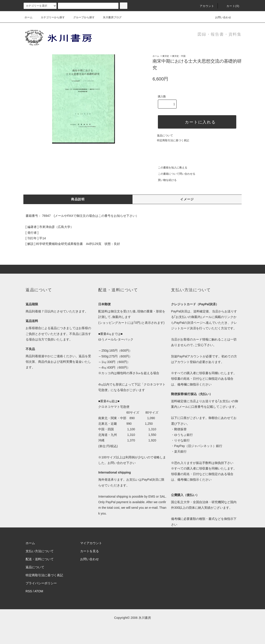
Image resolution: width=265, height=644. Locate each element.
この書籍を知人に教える (170, 168)
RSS (29, 591)
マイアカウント (91, 543)
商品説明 (78, 199)
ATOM (39, 591)
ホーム (29, 17)
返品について (165, 135)
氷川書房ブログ (110, 17)
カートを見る (90, 551)
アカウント (204, 6)
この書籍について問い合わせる (174, 174)
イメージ (187, 199)
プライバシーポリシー (41, 583)
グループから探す (81, 17)
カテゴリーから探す (50, 17)
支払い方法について (40, 551)
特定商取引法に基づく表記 (173, 140)
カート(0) (230, 6)
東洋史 (166, 56)
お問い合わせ (220, 17)
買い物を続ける (165, 180)
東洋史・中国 (179, 56)
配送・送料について (40, 559)
